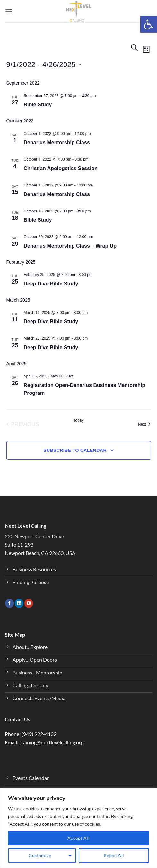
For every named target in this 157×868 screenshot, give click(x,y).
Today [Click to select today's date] (78, 420)
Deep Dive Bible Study (51, 284)
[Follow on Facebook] (9, 603)
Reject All (114, 855)
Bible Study (38, 105)
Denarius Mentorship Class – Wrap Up (70, 246)
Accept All (78, 838)
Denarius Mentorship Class (57, 142)
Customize (40, 855)
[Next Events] (144, 424)
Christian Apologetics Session (61, 168)
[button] (149, 24)
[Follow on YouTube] (29, 603)
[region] (78, 828)
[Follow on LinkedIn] (19, 603)
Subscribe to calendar (75, 450)
